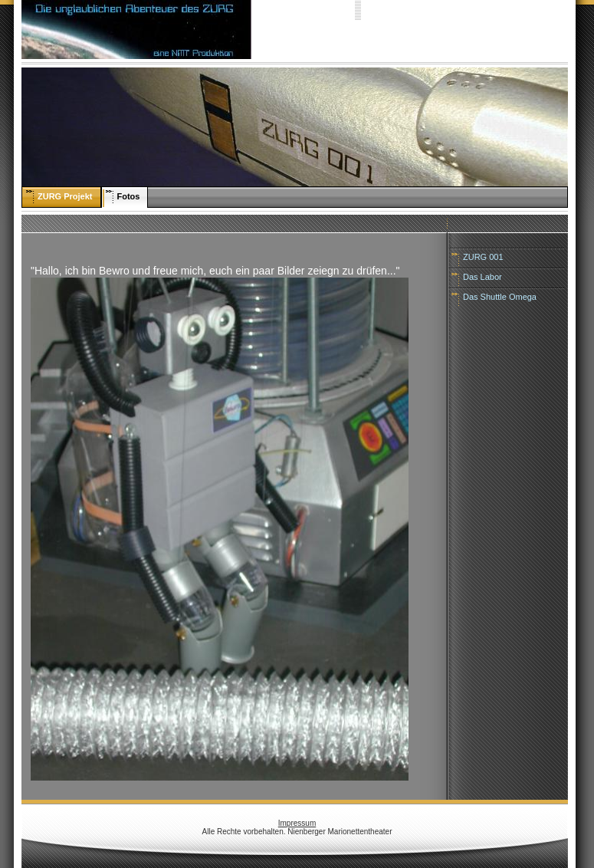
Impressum (297, 823)
